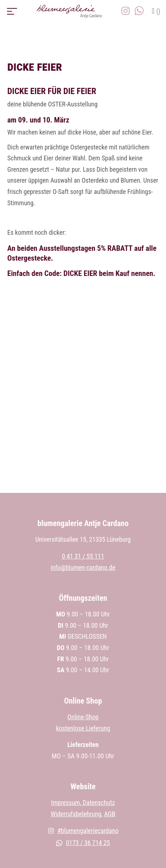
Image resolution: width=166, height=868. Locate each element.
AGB (110, 814)
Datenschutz (99, 803)
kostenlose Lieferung (83, 728)
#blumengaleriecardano (83, 831)
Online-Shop (83, 717)
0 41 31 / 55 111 (83, 556)
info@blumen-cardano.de (83, 567)
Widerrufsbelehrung (76, 814)
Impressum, (67, 803)
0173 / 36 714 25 (83, 843)
